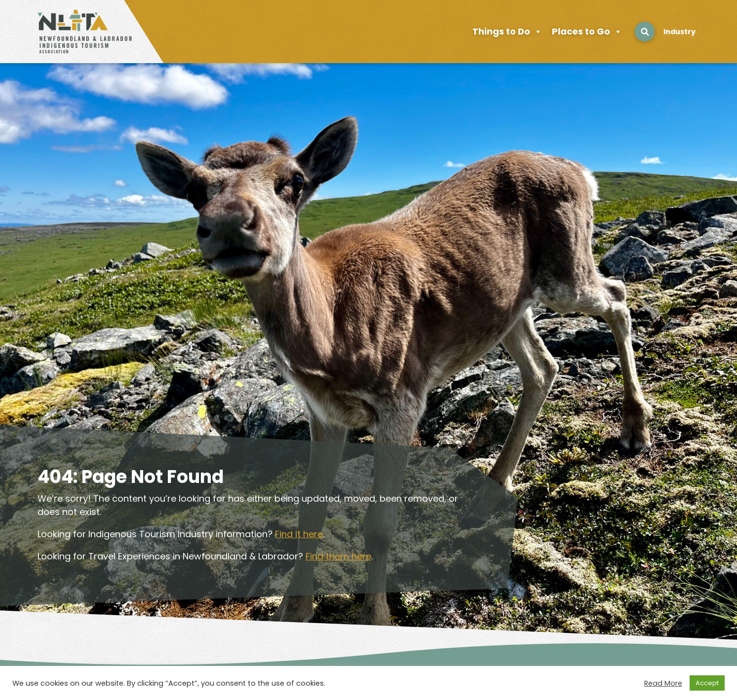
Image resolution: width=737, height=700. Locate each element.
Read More (663, 683)
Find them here (338, 556)
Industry (679, 32)
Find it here (299, 534)
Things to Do (507, 32)
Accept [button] (707, 683)
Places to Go (587, 32)
